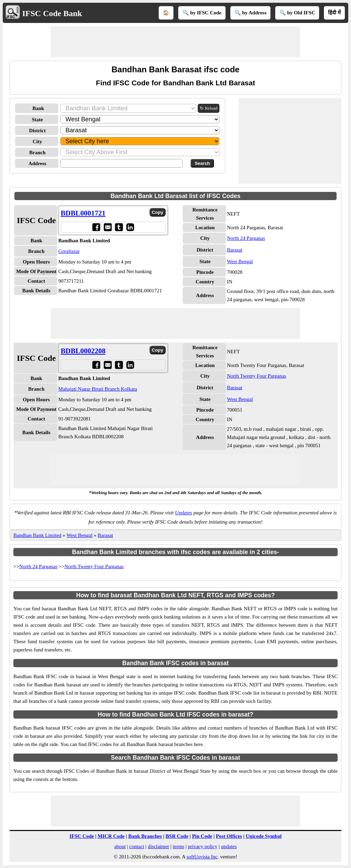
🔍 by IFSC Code (202, 13)
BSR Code (177, 836)
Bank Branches (145, 836)
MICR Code (111, 836)
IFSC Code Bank (52, 13)
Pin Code (202, 836)
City (37, 142)
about (120, 846)
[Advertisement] (175, 42)
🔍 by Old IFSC (297, 13)
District (37, 131)
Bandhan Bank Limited (37, 535)
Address (37, 163)
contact (137, 846)
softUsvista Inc (202, 857)
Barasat (235, 250)
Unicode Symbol (264, 836)
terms (178, 846)
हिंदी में (334, 13)
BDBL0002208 (83, 351)
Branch (37, 152)
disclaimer (158, 846)
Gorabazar (69, 251)
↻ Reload (209, 108)
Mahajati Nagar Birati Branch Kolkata (98, 389)
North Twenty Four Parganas (257, 376)
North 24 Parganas (246, 238)
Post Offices (229, 836)
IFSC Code (82, 836)
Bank (38, 108)
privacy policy (203, 846)
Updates (183, 513)
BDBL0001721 (83, 213)
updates (229, 846)
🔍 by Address (251, 13)
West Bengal (240, 261)
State (38, 120)
